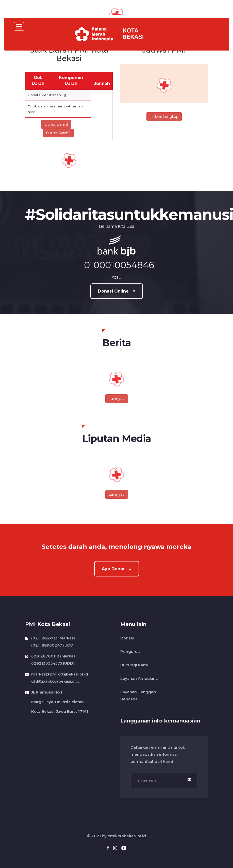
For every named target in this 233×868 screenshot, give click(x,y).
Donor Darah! (56, 124)
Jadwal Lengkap (164, 117)
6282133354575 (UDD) (53, 663)
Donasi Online (117, 291)
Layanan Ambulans (139, 678)
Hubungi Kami (134, 665)
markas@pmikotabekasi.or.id (60, 674)
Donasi (127, 638)
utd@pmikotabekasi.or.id (56, 681)
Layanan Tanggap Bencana (138, 695)
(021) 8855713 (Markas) (53, 638)
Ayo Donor (117, 569)
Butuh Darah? (58, 133)
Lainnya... (117, 399)
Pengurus (130, 652)
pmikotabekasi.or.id (127, 836)
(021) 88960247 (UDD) (53, 645)
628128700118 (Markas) (54, 656)
